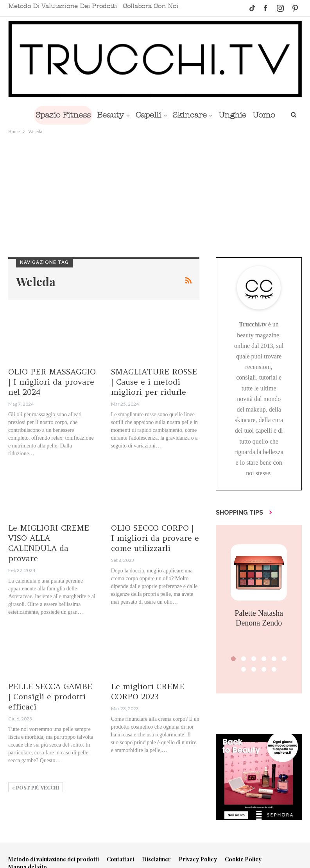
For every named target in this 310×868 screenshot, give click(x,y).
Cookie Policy (243, 859)
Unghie (232, 115)
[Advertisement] (155, 194)
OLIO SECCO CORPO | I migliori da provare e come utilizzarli (155, 538)
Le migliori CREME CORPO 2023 (148, 691)
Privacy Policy (198, 859)
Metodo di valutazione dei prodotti (63, 6)
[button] (233, 659)
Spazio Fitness (56, 115)
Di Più (265, 115)
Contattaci (120, 859)
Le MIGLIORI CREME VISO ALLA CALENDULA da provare (49, 543)
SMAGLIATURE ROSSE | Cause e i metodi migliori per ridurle (154, 382)
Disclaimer (156, 859)
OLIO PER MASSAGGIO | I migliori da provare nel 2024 (52, 382)
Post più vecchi (36, 788)
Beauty (105, 115)
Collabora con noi (151, 6)
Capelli (144, 115)
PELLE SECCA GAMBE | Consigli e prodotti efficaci (50, 696)
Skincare (187, 115)
